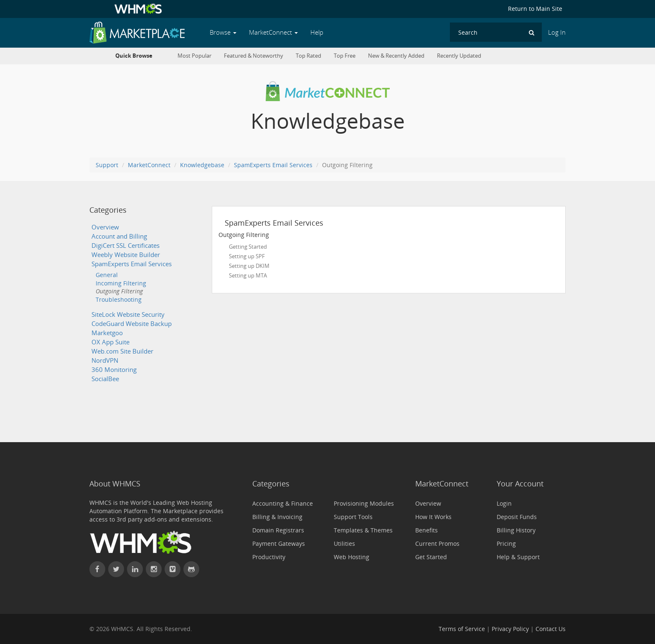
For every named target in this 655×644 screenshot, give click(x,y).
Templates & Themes (363, 530)
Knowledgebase (202, 165)
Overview (105, 227)
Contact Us (551, 629)
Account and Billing (119, 236)
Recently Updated (459, 56)
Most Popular (194, 56)
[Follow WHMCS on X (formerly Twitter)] (116, 569)
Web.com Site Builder (122, 351)
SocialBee (105, 379)
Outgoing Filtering (119, 291)
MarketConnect (149, 165)
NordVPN (105, 360)
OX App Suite (110, 342)
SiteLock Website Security (128, 314)
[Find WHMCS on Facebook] (97, 569)
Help (317, 32)
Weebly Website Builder (126, 255)
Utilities (344, 543)
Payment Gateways (279, 543)
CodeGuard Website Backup (132, 324)
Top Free (345, 56)
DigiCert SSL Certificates (126, 246)
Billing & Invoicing (277, 517)
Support (107, 165)
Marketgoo (107, 333)
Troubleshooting (119, 299)
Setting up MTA (248, 275)
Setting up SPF (247, 256)
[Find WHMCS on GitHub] (191, 569)
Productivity (269, 557)
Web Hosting (352, 557)
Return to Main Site (535, 9)
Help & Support (518, 557)
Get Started (431, 557)
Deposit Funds (517, 517)
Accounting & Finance (283, 503)
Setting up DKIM (249, 266)
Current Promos (437, 543)
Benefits (427, 530)
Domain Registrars (278, 530)
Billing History (516, 530)
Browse (223, 32)
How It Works (433, 517)
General (107, 275)
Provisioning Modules (364, 503)
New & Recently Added (396, 56)
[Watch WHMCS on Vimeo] (173, 569)
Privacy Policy (510, 629)
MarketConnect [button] (273, 32)
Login (504, 503)
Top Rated (308, 56)
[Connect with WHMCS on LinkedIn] (135, 569)
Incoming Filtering (121, 283)
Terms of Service (462, 629)
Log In (557, 32)
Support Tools (353, 517)
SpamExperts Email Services (273, 165)
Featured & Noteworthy (254, 56)
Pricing (506, 543)
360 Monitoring (114, 370)
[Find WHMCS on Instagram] (154, 569)
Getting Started (248, 247)
